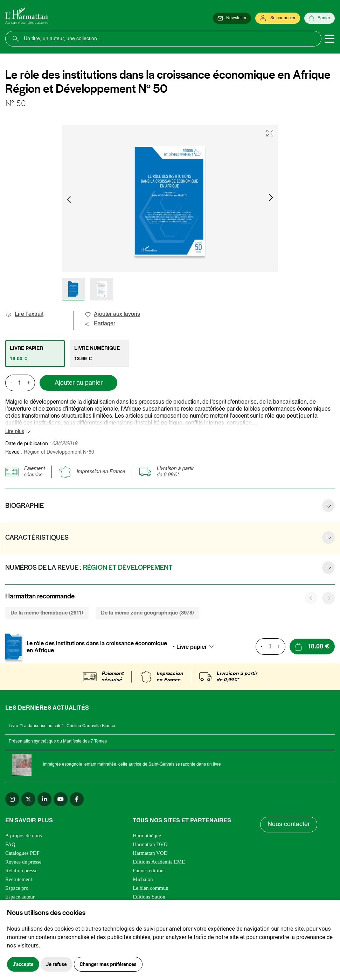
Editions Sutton (149, 897)
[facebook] (77, 799)
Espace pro (17, 888)
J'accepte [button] (23, 964)
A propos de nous (24, 836)
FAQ (10, 844)
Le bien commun (151, 888)
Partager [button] (100, 324)
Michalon (143, 879)
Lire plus (15, 432)
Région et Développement (59, 452)
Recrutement (19, 879)
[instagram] (12, 799)
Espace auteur (20, 897)
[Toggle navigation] (329, 39)
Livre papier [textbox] (192, 647)
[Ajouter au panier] (312, 647)
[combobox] (197, 647)
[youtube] (61, 799)
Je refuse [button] (57, 964)
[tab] (35, 354)
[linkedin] (44, 799)
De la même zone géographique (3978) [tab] (147, 613)
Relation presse (21, 871)
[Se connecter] (278, 18)
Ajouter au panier (79, 383)
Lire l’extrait (24, 314)
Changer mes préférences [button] (108, 964)
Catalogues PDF (22, 853)
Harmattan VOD (150, 853)
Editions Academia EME (159, 862)
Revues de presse (23, 862)
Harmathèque (147, 836)
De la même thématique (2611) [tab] (47, 613)
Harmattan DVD (150, 844)
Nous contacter (289, 824)
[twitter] (28, 799)
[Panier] (320, 18)
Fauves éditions (149, 871)
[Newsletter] (232, 18)
